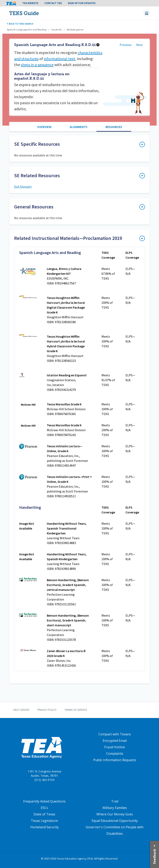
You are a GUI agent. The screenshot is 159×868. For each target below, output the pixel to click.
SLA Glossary (23, 186)
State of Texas (44, 814)
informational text (60, 59)
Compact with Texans (115, 734)
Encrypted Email (115, 741)
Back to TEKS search (20, 24)
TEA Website (30, 3)
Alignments (78, 127)
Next (140, 45)
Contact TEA (53, 3)
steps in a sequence (37, 65)
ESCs (44, 808)
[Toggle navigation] (147, 13)
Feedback (154, 856)
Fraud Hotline (115, 747)
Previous (126, 45)
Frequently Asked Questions (44, 801)
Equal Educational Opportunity (115, 821)
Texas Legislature (44, 821)
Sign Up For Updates (82, 3)
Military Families (115, 808)
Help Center (21, 710)
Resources (114, 127)
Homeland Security (44, 827)
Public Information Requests (115, 760)
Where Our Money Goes (115, 814)
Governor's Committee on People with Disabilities (115, 830)
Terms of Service (76, 710)
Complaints (115, 754)
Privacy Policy (47, 710)
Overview (44, 127)
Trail (115, 801)
